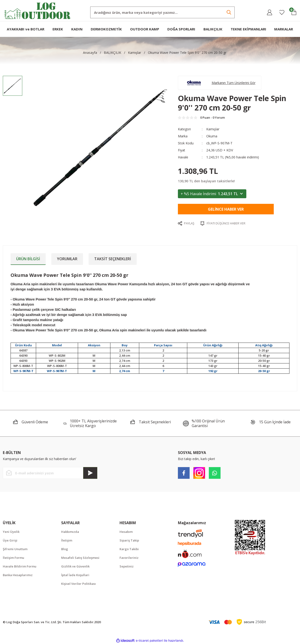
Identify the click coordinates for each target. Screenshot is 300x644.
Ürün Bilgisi (28, 259)
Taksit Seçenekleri (113, 259)
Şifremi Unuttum (15, 549)
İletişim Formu (13, 558)
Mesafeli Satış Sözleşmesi (80, 558)
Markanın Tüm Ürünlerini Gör (234, 83)
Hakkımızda (70, 532)
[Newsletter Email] (50, 473)
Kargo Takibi (129, 549)
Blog (65, 549)
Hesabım (126, 532)
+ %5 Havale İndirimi (212, 194)
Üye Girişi (10, 540)
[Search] (162, 12)
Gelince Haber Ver (226, 209)
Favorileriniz (129, 558)
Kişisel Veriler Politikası (79, 584)
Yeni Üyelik (11, 532)
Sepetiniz (127, 566)
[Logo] (37, 10)
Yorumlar (67, 259)
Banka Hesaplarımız (18, 575)
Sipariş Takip (129, 540)
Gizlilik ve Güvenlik (75, 566)
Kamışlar (213, 129)
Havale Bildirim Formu (20, 566)
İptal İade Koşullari (75, 575)
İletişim (67, 540)
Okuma (212, 136)
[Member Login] (270, 12)
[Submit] (90, 473)
